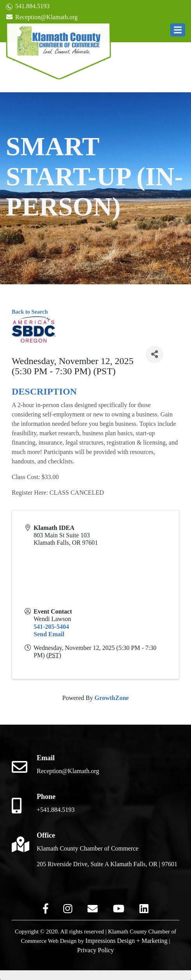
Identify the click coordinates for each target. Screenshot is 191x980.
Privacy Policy (96, 950)
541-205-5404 (51, 627)
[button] (178, 30)
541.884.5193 (28, 6)
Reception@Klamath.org (42, 17)
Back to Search (30, 312)
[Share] (154, 354)
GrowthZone (112, 698)
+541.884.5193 (56, 810)
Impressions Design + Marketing (127, 941)
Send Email (49, 634)
